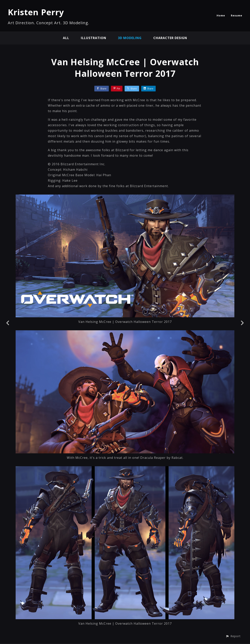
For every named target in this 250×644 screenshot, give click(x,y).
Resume (237, 15)
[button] (233, 636)
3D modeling (130, 38)
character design (170, 38)
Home (221, 15)
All (66, 38)
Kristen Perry (36, 12)
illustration (94, 38)
